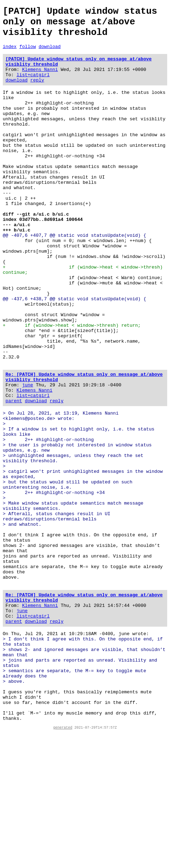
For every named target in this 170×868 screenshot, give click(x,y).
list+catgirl (33, 86)
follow (28, 54)
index (10, 54)
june (27, 456)
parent (14, 475)
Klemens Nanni (40, 80)
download (49, 54)
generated (63, 862)
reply (37, 92)
